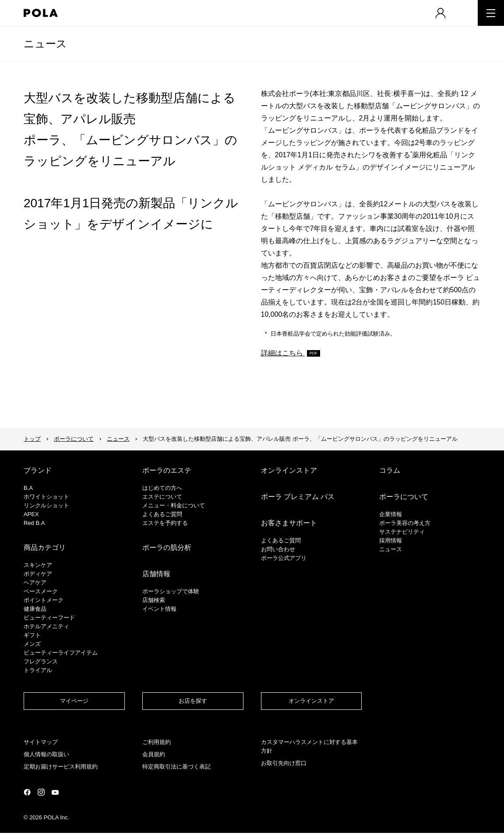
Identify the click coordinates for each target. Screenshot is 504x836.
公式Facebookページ (27, 792)
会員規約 (154, 754)
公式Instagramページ (41, 792)
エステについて (162, 497)
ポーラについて (74, 439)
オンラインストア (289, 470)
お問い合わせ (278, 549)
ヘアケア (35, 583)
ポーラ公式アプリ (284, 558)
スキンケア (38, 565)
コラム (390, 470)
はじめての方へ (162, 488)
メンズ (32, 644)
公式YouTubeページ (55, 792)
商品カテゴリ (45, 547)
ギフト (32, 635)
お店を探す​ (193, 701)
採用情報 (391, 540)
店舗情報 (156, 574)
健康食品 (35, 609)
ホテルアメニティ (46, 626)
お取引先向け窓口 (284, 763)
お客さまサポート (289, 523)
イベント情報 (159, 609)
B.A (28, 488)
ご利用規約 (157, 742)
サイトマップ (41, 742)
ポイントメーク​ (44, 600)
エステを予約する (165, 523)
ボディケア (38, 574)
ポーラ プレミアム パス (298, 497)
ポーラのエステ (167, 470)
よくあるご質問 (162, 514)
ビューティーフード (49, 618)
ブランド (38, 470)
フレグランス (41, 661)
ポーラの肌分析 (167, 547)
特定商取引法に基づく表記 (176, 767)
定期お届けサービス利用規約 (61, 767)
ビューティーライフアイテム (61, 653)
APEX (31, 514)
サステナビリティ (402, 532)
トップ (32, 439)
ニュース (45, 44)
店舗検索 (154, 600)
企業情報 (391, 514)
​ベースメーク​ (41, 591)
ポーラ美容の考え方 (405, 523)
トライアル (38, 670)
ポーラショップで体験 (171, 591)
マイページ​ (74, 701)
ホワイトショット (46, 497)
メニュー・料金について (174, 505)
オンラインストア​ (311, 701)
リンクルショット (46, 505)
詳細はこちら (283, 353)
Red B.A (34, 523)
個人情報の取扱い (46, 754)
